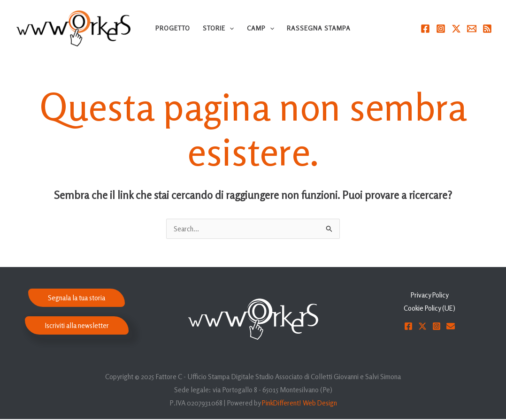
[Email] (472, 29)
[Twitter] (456, 29)
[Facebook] (425, 29)
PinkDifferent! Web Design (299, 404)
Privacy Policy (429, 296)
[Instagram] (441, 29)
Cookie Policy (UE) (430, 309)
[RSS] (487, 29)
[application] (230, 28)
